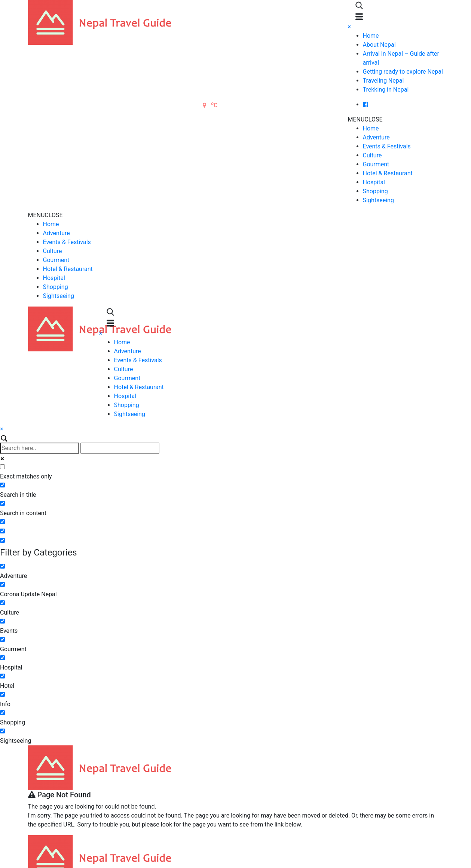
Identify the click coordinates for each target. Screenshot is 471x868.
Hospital (374, 182)
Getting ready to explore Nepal (403, 72)
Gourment (376, 164)
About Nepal (379, 45)
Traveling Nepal (383, 81)
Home (371, 36)
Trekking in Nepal (386, 90)
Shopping (375, 191)
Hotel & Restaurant (388, 173)
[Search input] (39, 448)
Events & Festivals (387, 146)
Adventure (376, 137)
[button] (365, 119)
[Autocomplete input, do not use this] (120, 448)
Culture (372, 155)
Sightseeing (378, 200)
